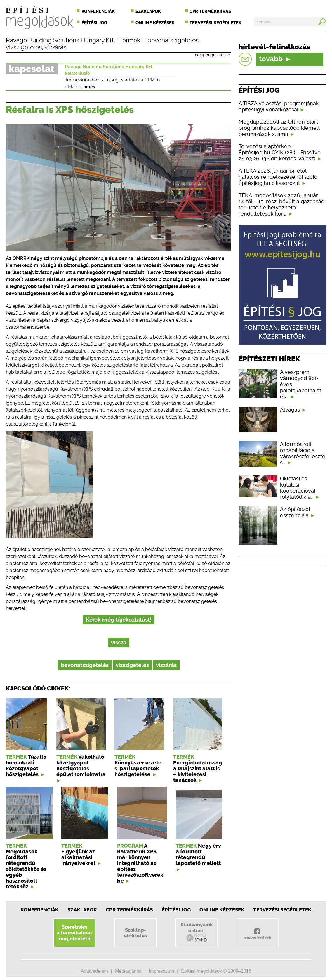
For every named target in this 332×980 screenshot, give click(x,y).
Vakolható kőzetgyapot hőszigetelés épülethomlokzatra (81, 766)
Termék (130, 40)
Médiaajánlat (128, 971)
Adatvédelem (94, 971)
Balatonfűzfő (77, 73)
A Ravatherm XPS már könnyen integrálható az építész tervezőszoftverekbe (140, 863)
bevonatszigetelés (173, 40)
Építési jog (94, 23)
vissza (119, 642)
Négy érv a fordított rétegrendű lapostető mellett (198, 855)
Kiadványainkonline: (197, 932)
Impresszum (161, 971)
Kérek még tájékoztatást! (119, 620)
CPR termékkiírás (210, 11)
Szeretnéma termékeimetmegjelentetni (74, 933)
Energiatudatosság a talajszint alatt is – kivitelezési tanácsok (198, 771)
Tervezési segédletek (215, 23)
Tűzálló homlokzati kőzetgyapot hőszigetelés (26, 766)
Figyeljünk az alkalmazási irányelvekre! (78, 857)
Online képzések (155, 23)
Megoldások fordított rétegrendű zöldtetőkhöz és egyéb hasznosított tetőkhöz (26, 869)
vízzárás (55, 47)
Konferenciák (98, 11)
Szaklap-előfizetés (135, 933)
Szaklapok (148, 11)
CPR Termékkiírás (129, 910)
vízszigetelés (24, 47)
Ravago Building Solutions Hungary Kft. (60, 40)
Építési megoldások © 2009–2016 (216, 971)
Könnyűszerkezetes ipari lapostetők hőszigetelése (138, 769)
